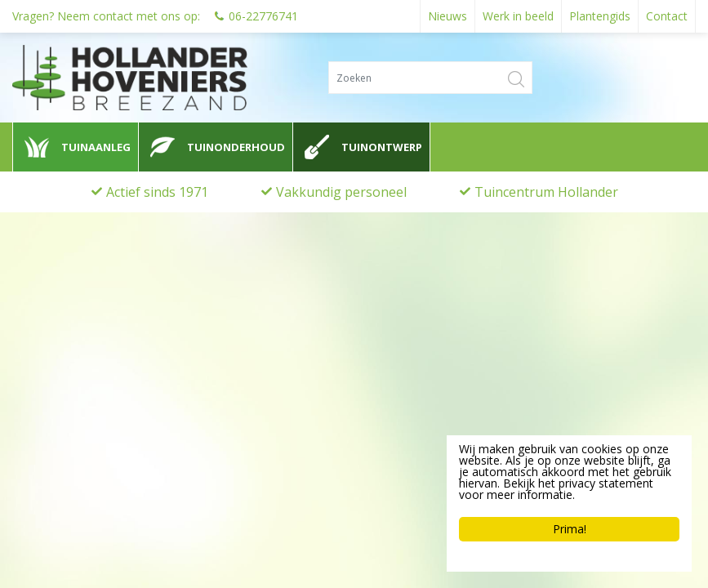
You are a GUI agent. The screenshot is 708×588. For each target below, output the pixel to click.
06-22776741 (263, 16)
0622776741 (57, 451)
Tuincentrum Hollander (546, 192)
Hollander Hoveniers (87, 390)
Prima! (570, 529)
